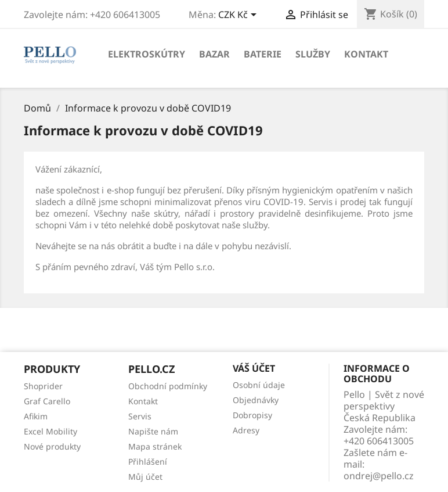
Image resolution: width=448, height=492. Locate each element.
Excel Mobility (50, 431)
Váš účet (254, 368)
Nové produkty (52, 446)
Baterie (263, 54)
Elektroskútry (147, 54)
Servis (140, 416)
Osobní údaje (259, 385)
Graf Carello (47, 401)
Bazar (214, 54)
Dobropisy (252, 415)
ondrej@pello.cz (379, 476)
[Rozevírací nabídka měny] (239, 16)
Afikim (36, 416)
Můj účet (145, 477)
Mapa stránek (155, 446)
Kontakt (366, 54)
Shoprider (43, 386)
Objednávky (256, 400)
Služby (313, 54)
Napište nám (153, 431)
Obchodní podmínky (168, 386)
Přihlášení (148, 462)
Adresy (246, 430)
